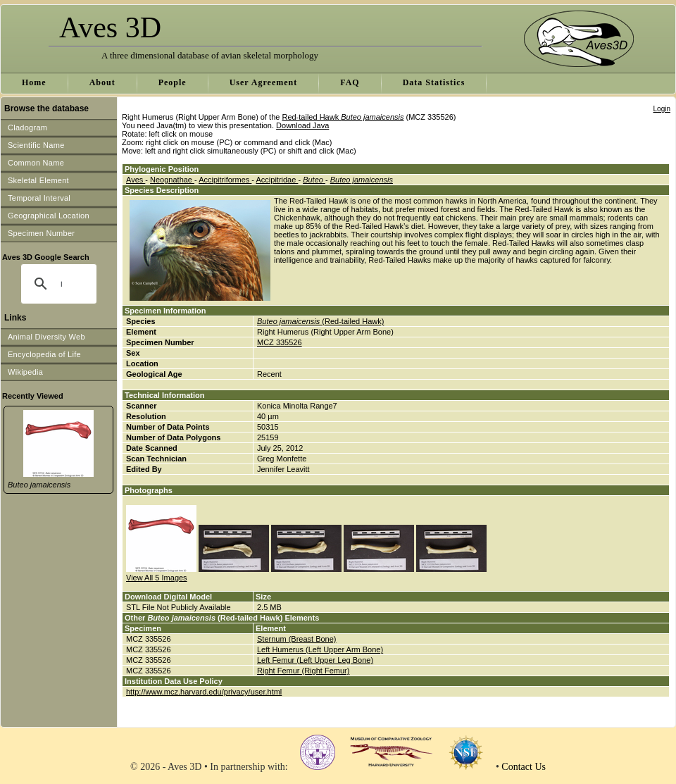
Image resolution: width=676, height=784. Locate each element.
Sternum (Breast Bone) (297, 639)
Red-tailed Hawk (343, 117)
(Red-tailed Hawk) (320, 321)
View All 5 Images (157, 578)
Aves (136, 180)
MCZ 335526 (280, 342)
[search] (61, 284)
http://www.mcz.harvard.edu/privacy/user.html (204, 692)
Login (662, 109)
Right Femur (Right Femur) (303, 671)
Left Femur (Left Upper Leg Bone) (315, 660)
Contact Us (524, 767)
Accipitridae (277, 180)
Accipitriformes (225, 180)
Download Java (302, 125)
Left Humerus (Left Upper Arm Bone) (320, 649)
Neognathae (172, 180)
